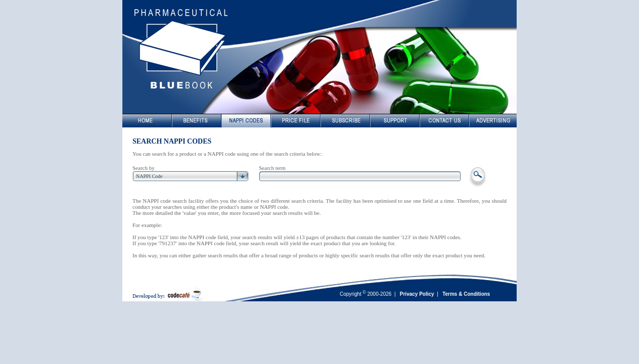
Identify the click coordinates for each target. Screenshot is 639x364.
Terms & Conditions (466, 294)
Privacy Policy (417, 294)
